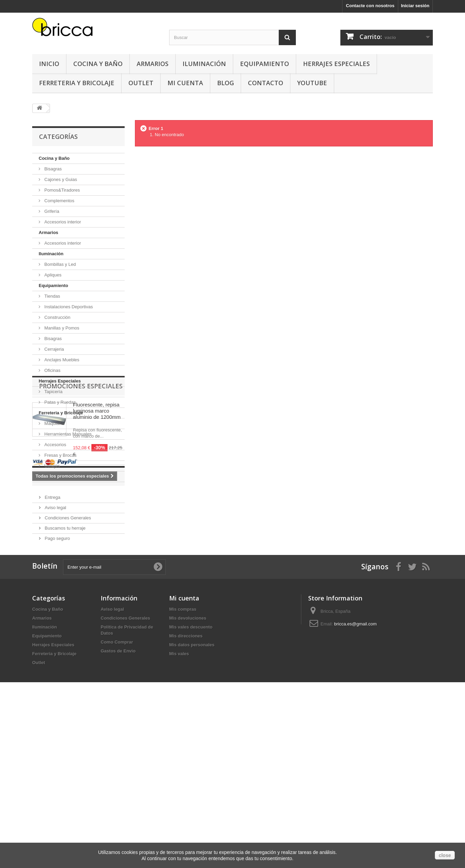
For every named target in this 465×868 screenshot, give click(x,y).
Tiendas (52, 296)
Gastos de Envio (118, 813)
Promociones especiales (81, 503)
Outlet (141, 83)
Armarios (153, 64)
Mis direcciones (186, 798)
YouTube (312, 83)
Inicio (49, 64)
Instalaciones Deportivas (68, 307)
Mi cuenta (184, 760)
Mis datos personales (192, 807)
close (445, 855)
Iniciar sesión (415, 6)
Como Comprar (117, 804)
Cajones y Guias (60, 179)
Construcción (57, 317)
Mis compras (183, 771)
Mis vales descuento (191, 789)
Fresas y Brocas (60, 455)
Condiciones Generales (67, 664)
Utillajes (52, 466)
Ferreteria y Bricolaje (77, 83)
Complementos (59, 201)
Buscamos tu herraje (65, 674)
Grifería (51, 211)
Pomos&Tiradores (61, 190)
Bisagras (52, 169)
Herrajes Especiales (336, 64)
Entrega (52, 643)
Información (62, 625)
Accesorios (55, 445)
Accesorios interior (62, 222)
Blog (225, 83)
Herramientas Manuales (67, 434)
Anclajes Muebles (61, 360)
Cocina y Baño (98, 64)
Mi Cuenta (185, 83)
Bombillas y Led (59, 264)
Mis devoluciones (188, 780)
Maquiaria (54, 423)
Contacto (266, 83)
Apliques (52, 275)
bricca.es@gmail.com (355, 786)
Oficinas (52, 370)
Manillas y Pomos (61, 328)
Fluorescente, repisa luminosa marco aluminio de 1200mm (97, 527)
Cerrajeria (54, 349)
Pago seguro (57, 684)
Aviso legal (55, 654)
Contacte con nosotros (370, 6)
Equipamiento (265, 64)
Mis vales (179, 816)
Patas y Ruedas (59, 402)
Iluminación (204, 64)
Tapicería (53, 392)
